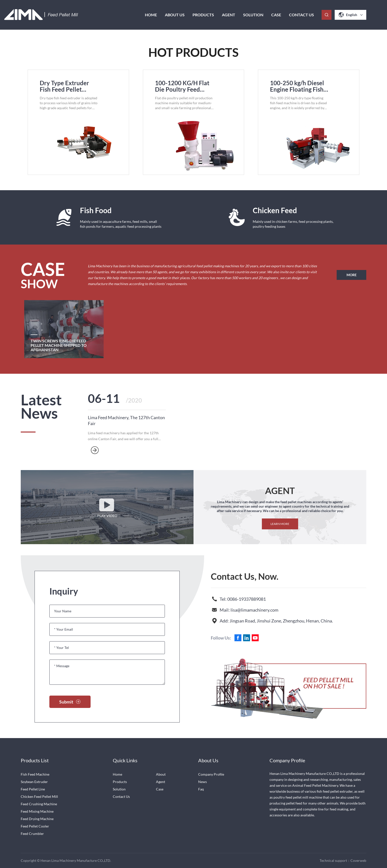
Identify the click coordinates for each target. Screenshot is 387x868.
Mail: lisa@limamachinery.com (249, 610)
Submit (70, 702)
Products (203, 15)
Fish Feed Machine (35, 774)
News (203, 782)
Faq (201, 789)
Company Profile (211, 774)
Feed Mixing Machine (37, 811)
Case (160, 789)
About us (175, 15)
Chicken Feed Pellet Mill (39, 796)
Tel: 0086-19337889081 (243, 599)
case (276, 15)
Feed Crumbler (32, 834)
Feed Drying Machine (37, 819)
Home (151, 15)
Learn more (280, 524)
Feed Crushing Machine (39, 804)
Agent (229, 15)
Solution (253, 15)
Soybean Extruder (34, 782)
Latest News (41, 407)
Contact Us (301, 15)
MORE (352, 275)
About (161, 774)
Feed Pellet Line (33, 789)
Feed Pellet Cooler (35, 826)
